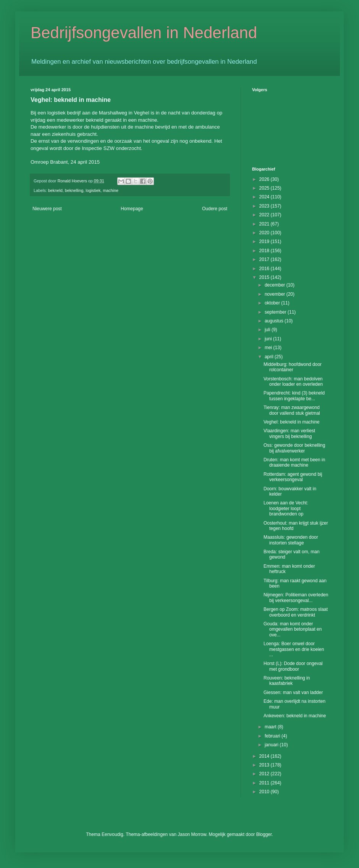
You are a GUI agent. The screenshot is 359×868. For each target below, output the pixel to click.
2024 (265, 197)
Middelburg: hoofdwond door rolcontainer (293, 367)
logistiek (93, 190)
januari (272, 745)
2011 (265, 783)
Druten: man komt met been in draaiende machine (294, 462)
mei (269, 348)
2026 (265, 179)
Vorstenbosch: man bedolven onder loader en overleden (293, 382)
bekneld (55, 190)
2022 (265, 215)
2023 (265, 206)
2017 (265, 259)
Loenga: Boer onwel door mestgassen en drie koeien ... (294, 649)
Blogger (264, 834)
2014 (265, 756)
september (276, 312)
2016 (265, 269)
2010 (265, 792)
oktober (273, 303)
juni (269, 339)
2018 (265, 251)
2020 (265, 233)
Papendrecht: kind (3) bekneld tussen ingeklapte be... (294, 396)
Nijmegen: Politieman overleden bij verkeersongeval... (296, 597)
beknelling (74, 190)
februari (273, 736)
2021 (265, 224)
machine (111, 190)
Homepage (132, 209)
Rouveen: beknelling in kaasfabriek (287, 681)
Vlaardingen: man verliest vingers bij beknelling (289, 433)
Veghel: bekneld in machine (292, 422)
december (276, 285)
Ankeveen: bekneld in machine (295, 716)
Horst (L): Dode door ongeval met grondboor (293, 666)
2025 (265, 188)
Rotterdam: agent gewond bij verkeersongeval (293, 477)
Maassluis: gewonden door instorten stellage (291, 540)
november (276, 294)
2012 (265, 774)
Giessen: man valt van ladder (293, 692)
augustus (275, 321)
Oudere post (215, 209)
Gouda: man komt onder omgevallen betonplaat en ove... (293, 629)
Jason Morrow (192, 834)
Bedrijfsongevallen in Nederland (144, 33)
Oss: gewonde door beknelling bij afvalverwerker (294, 448)
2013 (265, 765)
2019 (265, 242)
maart (271, 727)
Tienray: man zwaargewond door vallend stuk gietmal (292, 410)
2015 (265, 277)
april (270, 357)
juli (268, 330)
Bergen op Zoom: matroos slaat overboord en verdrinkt (296, 612)
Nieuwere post (47, 209)
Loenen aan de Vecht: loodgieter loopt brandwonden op (286, 508)
